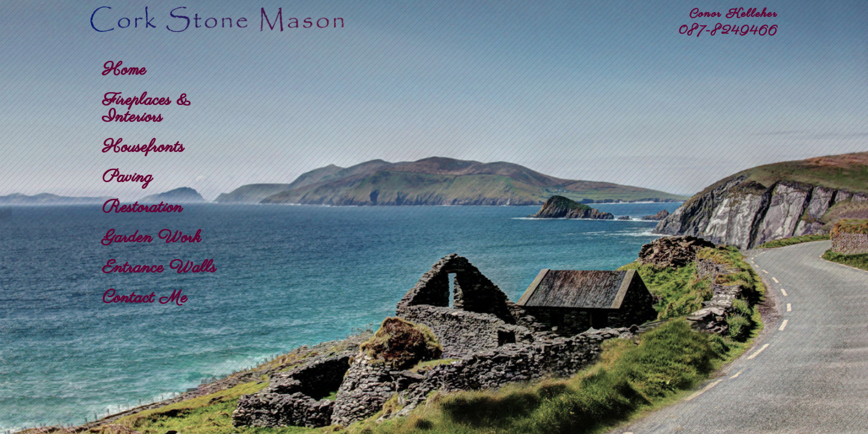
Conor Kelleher (734, 14)
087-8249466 (728, 31)
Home (124, 71)
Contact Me (145, 298)
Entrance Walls (159, 268)
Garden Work (152, 238)
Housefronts (143, 148)
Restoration (143, 208)
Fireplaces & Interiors (147, 109)
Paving (128, 178)
